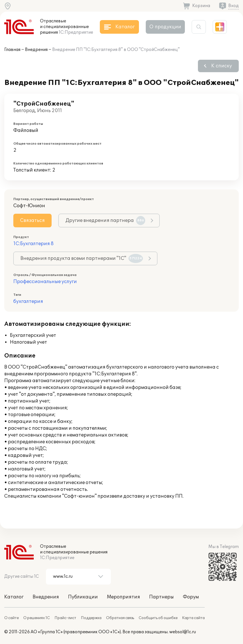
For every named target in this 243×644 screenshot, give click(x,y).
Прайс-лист (65, 618)
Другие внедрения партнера (105, 221)
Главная (12, 50)
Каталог (14, 597)
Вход (234, 6)
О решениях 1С (37, 618)
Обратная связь (120, 618)
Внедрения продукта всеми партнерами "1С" (82, 258)
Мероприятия (123, 597)
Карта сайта (193, 618)
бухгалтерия (28, 301)
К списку (222, 66)
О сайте (11, 618)
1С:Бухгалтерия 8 (33, 244)
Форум (191, 597)
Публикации (83, 597)
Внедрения (36, 50)
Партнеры (161, 597)
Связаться (32, 221)
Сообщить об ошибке (158, 618)
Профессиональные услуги (45, 282)
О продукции (165, 27)
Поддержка (91, 618)
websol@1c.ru (183, 632)
